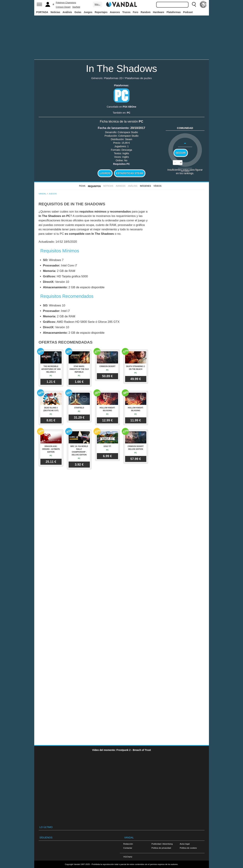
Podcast (188, 12)
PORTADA (42, 12)
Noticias (55, 12)
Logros (105, 173)
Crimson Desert (63, 7)
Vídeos (157, 186)
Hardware (159, 12)
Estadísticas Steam (130, 173)
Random (146, 12)
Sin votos (185, 171)
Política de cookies (188, 848)
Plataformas (174, 12)
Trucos (126, 12)
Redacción (128, 844)
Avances (115, 12)
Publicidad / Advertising (162, 844)
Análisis (67, 12)
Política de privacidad (161, 848)
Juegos (88, 12)
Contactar (128, 848)
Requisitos (94, 186)
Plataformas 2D (113, 78)
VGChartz (128, 857)
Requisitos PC (122, 164)
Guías (78, 12)
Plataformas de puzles (138, 78)
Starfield (76, 7)
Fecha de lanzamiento (113, 128)
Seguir (181, 153)
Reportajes (101, 12)
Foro (135, 12)
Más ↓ (97, 4)
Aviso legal (185, 844)
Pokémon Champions (66, 3)
